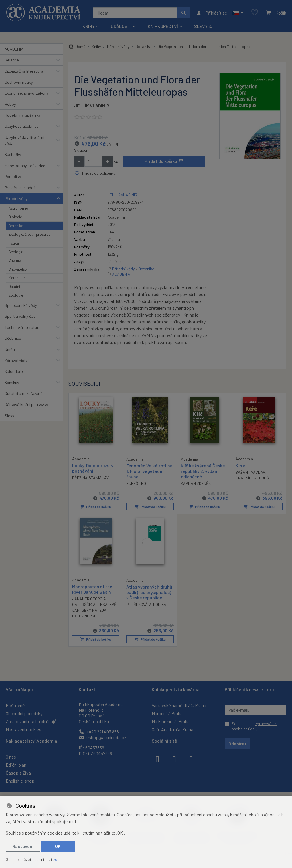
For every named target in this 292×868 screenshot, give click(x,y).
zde (56, 859)
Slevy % (203, 26)
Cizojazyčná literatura (24, 71)
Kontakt (87, 689)
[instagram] (174, 759)
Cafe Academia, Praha (173, 729)
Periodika (13, 176)
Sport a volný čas (20, 316)
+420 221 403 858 (99, 732)
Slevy (9, 416)
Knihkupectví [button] (163, 26)
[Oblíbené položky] (255, 13)
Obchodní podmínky (24, 713)
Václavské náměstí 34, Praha (179, 705)
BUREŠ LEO (136, 483)
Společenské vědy (21, 305)
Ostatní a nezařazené (24, 393)
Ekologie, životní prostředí (30, 234)
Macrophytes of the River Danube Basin (92, 589)
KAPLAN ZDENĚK (196, 483)
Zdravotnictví (17, 360)
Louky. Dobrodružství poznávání (93, 468)
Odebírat (237, 744)
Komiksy (12, 382)
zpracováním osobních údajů (255, 726)
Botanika (16, 226)
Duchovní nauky (19, 82)
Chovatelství (19, 269)
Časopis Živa (18, 773)
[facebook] (157, 759)
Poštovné (15, 705)
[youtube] (191, 759)
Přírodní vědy (16, 198)
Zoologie (16, 295)
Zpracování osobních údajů (31, 721)
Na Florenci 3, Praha (171, 721)
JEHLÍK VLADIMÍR (92, 106)
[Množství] (93, 161)
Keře (240, 465)
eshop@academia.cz (103, 737)
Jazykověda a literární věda (24, 140)
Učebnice (13, 338)
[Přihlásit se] (211, 13)
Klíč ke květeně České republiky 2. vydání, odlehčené (203, 471)
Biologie (15, 217)
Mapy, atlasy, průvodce (25, 166)
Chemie (15, 260)
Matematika (18, 278)
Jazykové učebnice (22, 126)
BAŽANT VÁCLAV (250, 472)
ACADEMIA (14, 49)
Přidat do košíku (164, 161)
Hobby (10, 104)
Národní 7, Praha (167, 713)
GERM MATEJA (94, 610)
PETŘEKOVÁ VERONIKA (146, 604)
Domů (77, 46)
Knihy (96, 46)
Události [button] (121, 26)
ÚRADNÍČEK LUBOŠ (252, 478)
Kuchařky (13, 154)
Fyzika (14, 243)
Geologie (16, 252)
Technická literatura (23, 327)
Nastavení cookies (24, 729)
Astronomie (18, 208)
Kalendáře (14, 371)
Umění (10, 349)
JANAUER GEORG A (89, 599)
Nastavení (23, 846)
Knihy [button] (89, 26)
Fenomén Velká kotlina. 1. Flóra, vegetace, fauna (150, 471)
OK (58, 846)
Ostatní (14, 287)
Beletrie (12, 60)
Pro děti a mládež (20, 188)
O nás (11, 757)
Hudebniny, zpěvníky (23, 115)
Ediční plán (16, 765)
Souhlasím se (255, 726)
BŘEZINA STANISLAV (90, 478)
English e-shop (20, 781)
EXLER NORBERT (87, 616)
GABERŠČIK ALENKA (90, 604)
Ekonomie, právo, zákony (27, 93)
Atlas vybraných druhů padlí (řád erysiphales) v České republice (149, 592)
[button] (238, 13)
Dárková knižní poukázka (26, 404)
